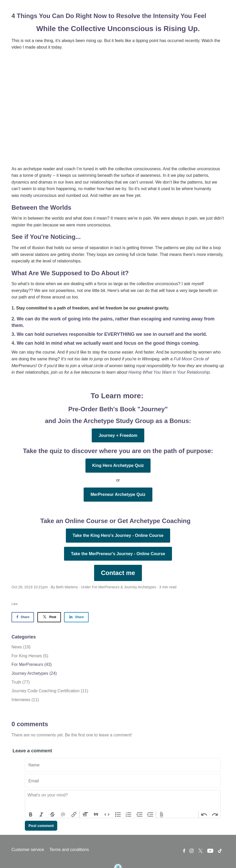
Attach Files (162, 814)
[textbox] (123, 801)
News (21, 647)
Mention (63, 814)
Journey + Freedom (118, 435)
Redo (215, 814)
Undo (204, 814)
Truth (21, 682)
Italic (42, 814)
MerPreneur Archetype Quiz (118, 494)
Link (74, 814)
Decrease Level (140, 814)
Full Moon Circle (189, 359)
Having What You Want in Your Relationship (169, 372)
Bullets (118, 814)
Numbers (129, 814)
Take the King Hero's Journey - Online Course (118, 535)
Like (15, 604)
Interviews (25, 700)
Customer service (28, 850)
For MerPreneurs (106, 587)
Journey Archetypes (140, 587)
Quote (96, 814)
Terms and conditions (69, 850)
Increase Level (151, 814)
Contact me (118, 573)
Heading (85, 814)
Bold (31, 814)
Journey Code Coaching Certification (50, 691)
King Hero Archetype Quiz (118, 465)
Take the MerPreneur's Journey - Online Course (118, 554)
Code (107, 814)
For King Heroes (30, 656)
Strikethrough (52, 814)
